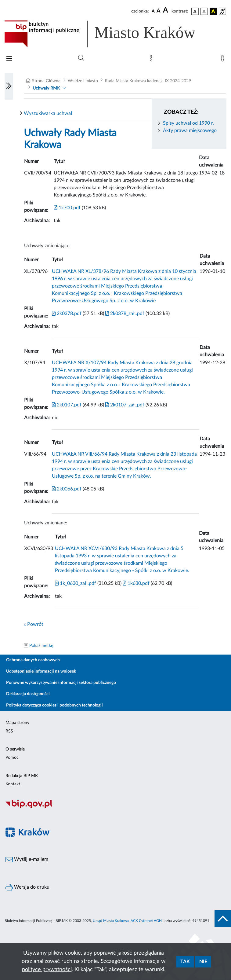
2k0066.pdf (67, 489)
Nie (203, 962)
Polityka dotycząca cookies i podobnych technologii (54, 705)
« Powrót (34, 624)
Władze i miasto (83, 81)
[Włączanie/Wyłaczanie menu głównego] (9, 59)
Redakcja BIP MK (22, 776)
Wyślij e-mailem (27, 860)
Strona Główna (46, 81)
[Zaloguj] (224, 60)
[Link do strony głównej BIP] (109, 34)
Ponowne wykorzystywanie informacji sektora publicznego (61, 683)
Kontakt (13, 784)
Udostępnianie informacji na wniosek (41, 671)
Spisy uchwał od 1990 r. (188, 123)
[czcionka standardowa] (153, 11)
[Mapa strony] (153, 60)
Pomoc (12, 758)
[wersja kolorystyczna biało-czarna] (204, 11)
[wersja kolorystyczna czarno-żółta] (213, 11)
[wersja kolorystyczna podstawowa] (195, 11)
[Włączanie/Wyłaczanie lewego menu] (9, 86)
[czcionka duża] (166, 10)
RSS (9, 731)
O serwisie (15, 749)
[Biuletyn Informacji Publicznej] (115, 807)
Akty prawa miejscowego (190, 130)
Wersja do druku (27, 887)
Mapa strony (17, 723)
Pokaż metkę (41, 646)
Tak (185, 962)
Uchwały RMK (46, 88)
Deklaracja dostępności (28, 694)
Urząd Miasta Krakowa (111, 921)
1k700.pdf (67, 208)
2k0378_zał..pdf (124, 314)
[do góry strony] (223, 919)
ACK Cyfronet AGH (146, 921)
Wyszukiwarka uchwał (48, 113)
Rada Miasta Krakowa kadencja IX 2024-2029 (148, 81)
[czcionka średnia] (159, 11)
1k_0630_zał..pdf (76, 583)
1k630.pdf (135, 583)
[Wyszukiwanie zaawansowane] (81, 58)
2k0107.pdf (67, 405)
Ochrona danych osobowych (33, 660)
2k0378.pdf (67, 314)
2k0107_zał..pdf (124, 405)
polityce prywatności (47, 970)
